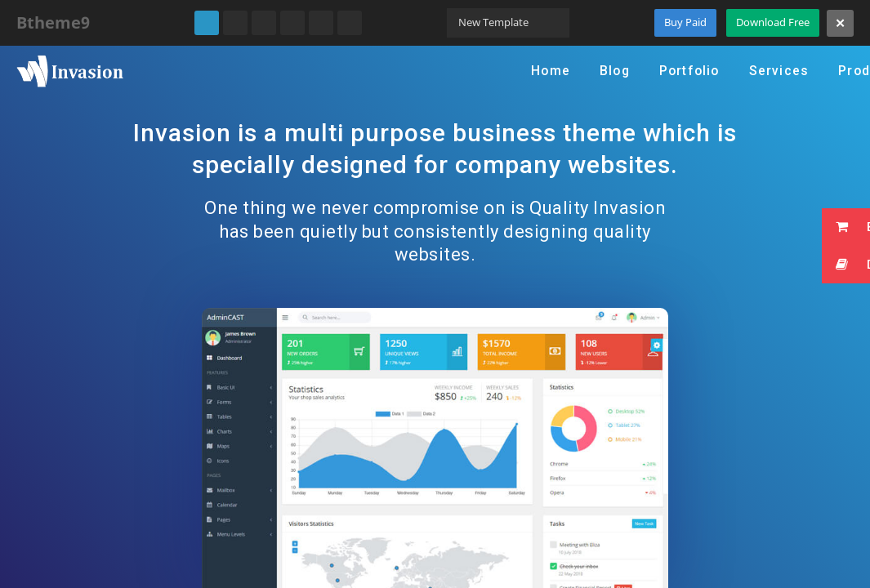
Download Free (773, 22)
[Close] (840, 24)
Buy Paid (685, 22)
